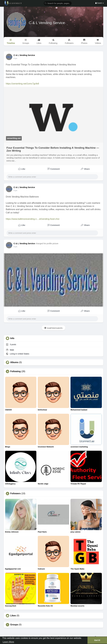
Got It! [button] (97, 640)
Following (16, 371)
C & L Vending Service (47, 23)
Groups (14, 625)
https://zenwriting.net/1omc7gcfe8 (22, 84)
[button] (58, 3)
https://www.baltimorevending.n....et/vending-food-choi (33, 219)
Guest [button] (100, 3)
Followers (16, 494)
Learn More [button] (8, 642)
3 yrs (15, 58)
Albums (14, 362)
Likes (13, 616)
